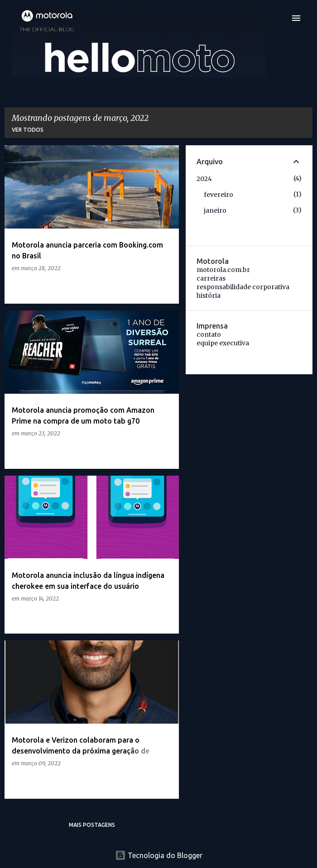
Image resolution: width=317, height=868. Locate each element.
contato (209, 334)
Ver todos (28, 130)
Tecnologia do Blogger (159, 855)
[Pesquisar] (278, 18)
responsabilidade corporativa (243, 287)
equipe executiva (223, 343)
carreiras (211, 278)
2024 (204, 179)
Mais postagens (92, 825)
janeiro (215, 210)
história (209, 296)
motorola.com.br (223, 270)
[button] (166, 287)
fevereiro (219, 195)
